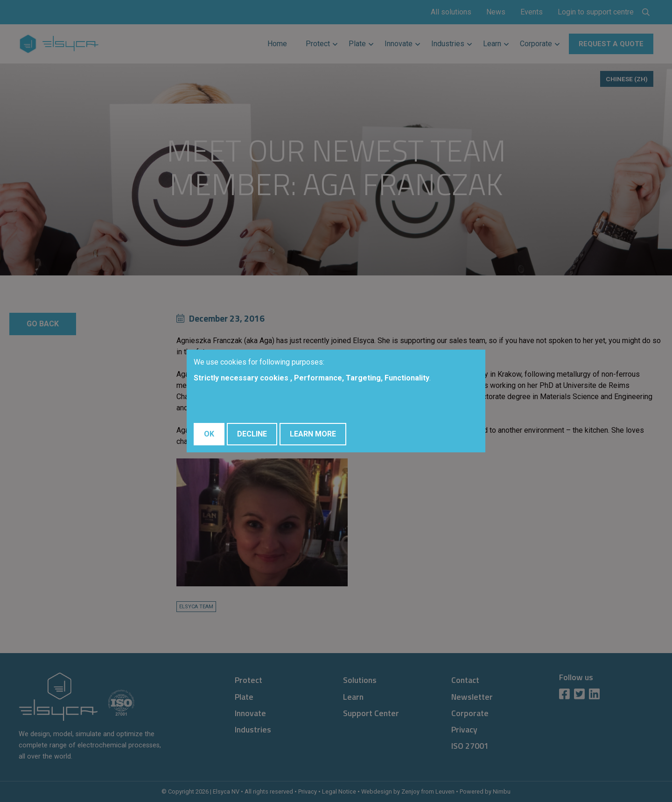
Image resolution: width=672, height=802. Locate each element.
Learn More (313, 434)
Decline (252, 434)
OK (209, 434)
